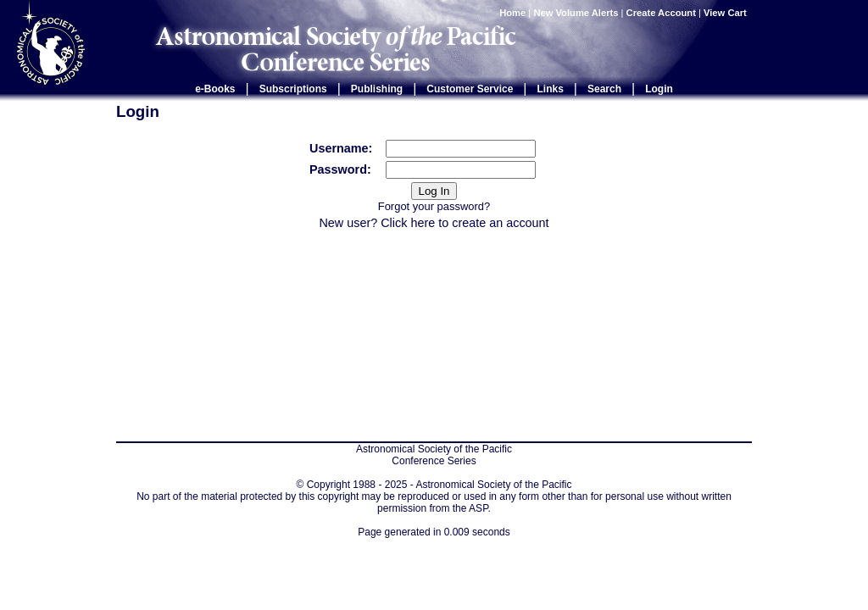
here (423, 223)
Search (604, 89)
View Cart (726, 13)
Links (551, 89)
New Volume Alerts (576, 13)
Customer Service (470, 89)
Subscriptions (293, 89)
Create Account (661, 13)
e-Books (215, 89)
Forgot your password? (434, 206)
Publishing (377, 89)
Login (659, 89)
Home (512, 13)
